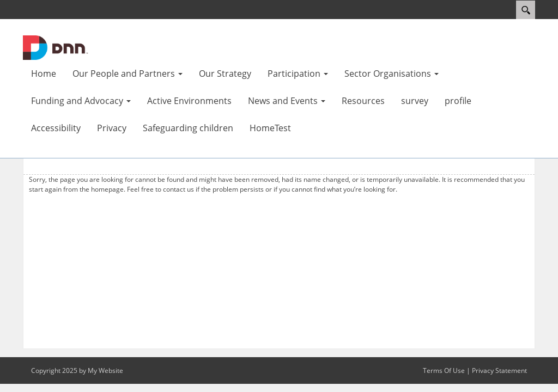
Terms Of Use (444, 370)
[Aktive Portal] (56, 47)
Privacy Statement (499, 370)
